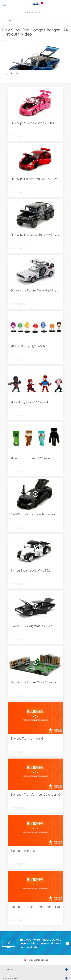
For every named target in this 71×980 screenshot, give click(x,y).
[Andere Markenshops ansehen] (42, 3)
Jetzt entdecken (67, 943)
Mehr (11, 20)
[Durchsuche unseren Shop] (35, 13)
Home (4, 20)
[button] (65, 5)
